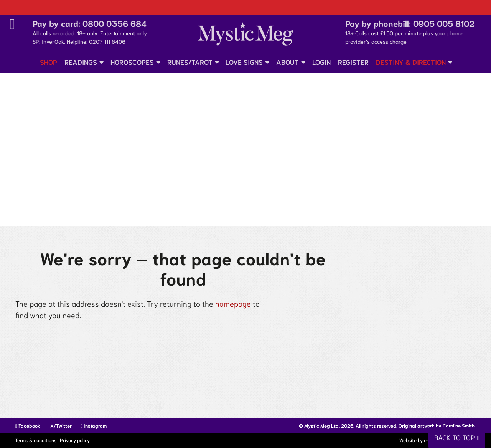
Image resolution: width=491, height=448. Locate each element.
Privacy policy (75, 440)
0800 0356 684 (115, 23)
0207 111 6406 (107, 41)
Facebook (28, 426)
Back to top (455, 437)
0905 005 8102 (444, 23)
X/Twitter (60, 426)
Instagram (94, 426)
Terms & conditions (36, 440)
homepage (233, 303)
